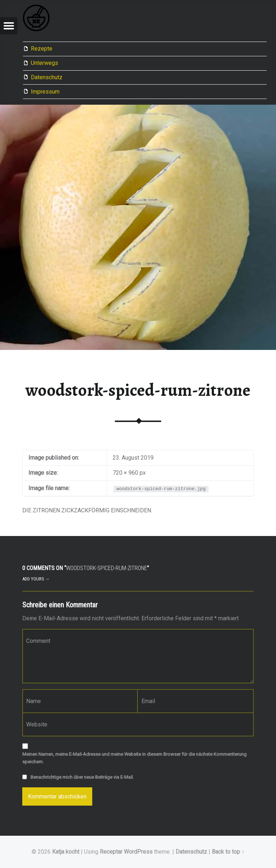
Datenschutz (47, 77)
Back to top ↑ (228, 852)
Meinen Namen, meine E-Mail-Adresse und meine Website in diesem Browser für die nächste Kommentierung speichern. (134, 758)
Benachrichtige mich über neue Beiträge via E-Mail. (82, 777)
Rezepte (42, 49)
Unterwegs (45, 63)
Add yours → (36, 579)
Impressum (45, 92)
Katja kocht (66, 852)
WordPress (138, 852)
